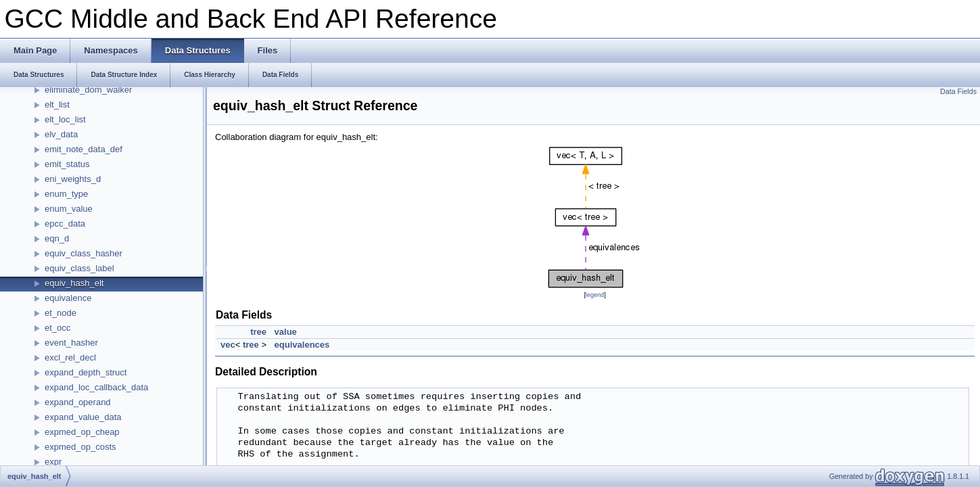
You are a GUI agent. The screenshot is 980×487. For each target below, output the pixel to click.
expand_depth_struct (86, 372)
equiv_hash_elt (74, 283)
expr (53, 462)
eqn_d (57, 238)
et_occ (57, 328)
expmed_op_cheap (82, 432)
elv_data (61, 134)
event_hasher (71, 343)
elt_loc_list (65, 119)
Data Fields (958, 91)
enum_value (69, 209)
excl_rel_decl (70, 357)
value (286, 332)
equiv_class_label (79, 268)
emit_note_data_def (84, 149)
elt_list (57, 105)
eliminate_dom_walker (88, 90)
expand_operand (78, 402)
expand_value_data (83, 417)
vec (228, 345)
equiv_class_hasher (84, 253)
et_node (61, 313)
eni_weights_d (73, 179)
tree (258, 332)
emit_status (67, 164)
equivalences (302, 345)
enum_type (66, 194)
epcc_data (65, 224)
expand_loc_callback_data (96, 387)
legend (595, 295)
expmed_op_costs (80, 447)
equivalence (68, 298)
